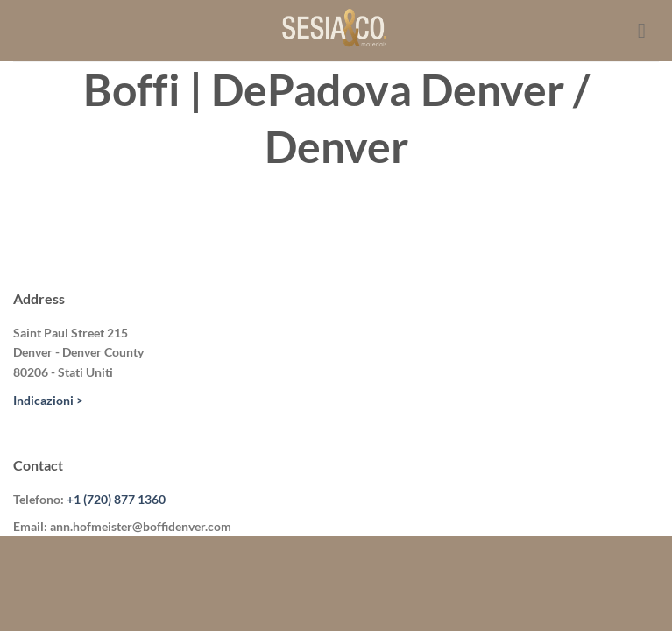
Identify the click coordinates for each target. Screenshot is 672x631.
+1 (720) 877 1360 (116, 499)
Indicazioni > (48, 400)
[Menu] (648, 30)
